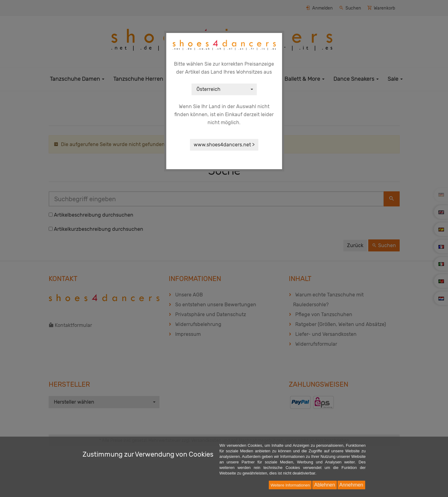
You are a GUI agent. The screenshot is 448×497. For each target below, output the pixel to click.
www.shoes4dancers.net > (224, 145)
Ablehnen (325, 485)
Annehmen (351, 485)
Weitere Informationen (290, 485)
